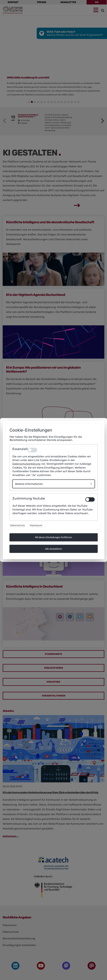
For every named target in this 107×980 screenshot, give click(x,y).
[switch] (90, 499)
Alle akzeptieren (53, 549)
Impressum (36, 525)
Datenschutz (17, 525)
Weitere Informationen (29, 484)
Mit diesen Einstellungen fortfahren (53, 537)
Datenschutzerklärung (26, 464)
